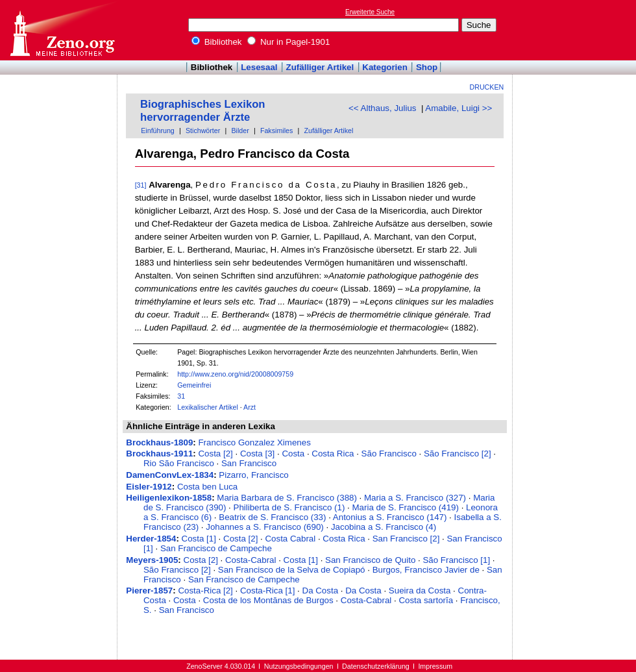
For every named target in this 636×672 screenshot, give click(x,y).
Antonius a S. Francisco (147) (390, 517)
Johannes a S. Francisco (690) (265, 527)
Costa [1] (199, 539)
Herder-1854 (151, 539)
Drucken (487, 87)
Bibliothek (217, 42)
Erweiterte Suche (370, 12)
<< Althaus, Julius (382, 108)
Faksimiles (276, 131)
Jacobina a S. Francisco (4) (384, 527)
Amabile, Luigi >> (459, 108)
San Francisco (249, 463)
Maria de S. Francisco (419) (405, 507)
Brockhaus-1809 (159, 442)
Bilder (240, 131)
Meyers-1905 (152, 560)
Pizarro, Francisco (253, 475)
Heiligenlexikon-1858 (169, 498)
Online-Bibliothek (62, 30)
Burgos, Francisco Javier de (426, 570)
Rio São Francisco (179, 463)
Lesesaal (259, 67)
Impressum (435, 666)
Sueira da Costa (420, 591)
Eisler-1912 (149, 487)
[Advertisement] (576, 30)
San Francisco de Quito (370, 560)
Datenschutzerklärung (376, 666)
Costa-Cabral (251, 560)
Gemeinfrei (194, 385)
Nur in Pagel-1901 (288, 42)
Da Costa (321, 591)
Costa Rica (333, 454)
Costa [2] (215, 454)
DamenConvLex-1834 (170, 475)
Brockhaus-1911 (159, 454)
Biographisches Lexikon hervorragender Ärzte (203, 111)
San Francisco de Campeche (216, 548)
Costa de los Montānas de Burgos (268, 600)
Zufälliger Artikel (320, 67)
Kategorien (385, 67)
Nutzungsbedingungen (299, 666)
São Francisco (389, 454)
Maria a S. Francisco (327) (415, 498)
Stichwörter (203, 131)
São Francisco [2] (458, 454)
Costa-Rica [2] (205, 591)
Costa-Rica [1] (267, 591)
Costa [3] (257, 454)
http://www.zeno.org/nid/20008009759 (235, 374)
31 (181, 396)
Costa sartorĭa (426, 600)
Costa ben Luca (207, 487)
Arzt (250, 407)
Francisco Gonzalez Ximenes (254, 442)
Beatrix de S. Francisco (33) (272, 517)
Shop (427, 67)
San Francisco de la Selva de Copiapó (292, 570)
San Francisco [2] (406, 539)
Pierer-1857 (149, 591)
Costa (293, 454)
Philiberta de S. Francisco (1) (289, 507)
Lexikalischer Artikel (208, 407)
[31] (141, 185)
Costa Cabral (290, 539)
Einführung (158, 131)
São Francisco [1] (456, 560)
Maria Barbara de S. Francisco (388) (287, 498)
